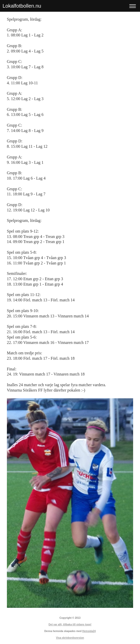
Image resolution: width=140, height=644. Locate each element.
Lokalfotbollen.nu (22, 6)
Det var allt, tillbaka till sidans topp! (70, 625)
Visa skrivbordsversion (70, 638)
